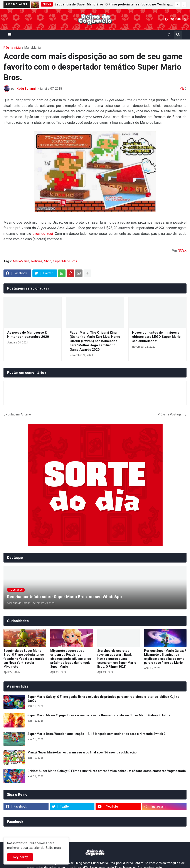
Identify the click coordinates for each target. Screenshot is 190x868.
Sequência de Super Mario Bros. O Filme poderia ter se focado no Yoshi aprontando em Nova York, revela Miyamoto (114, 4)
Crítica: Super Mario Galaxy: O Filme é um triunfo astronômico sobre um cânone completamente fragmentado (107, 771)
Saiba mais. (54, 848)
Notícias (37, 261)
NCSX (182, 250)
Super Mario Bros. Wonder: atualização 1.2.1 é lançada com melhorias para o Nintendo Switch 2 (96, 734)
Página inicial (12, 48)
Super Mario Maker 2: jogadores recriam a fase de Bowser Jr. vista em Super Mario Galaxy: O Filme (99, 715)
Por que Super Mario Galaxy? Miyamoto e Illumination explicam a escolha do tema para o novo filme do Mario (165, 657)
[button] (178, 5)
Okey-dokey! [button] (20, 857)
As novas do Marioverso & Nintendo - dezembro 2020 (28, 335)
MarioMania (33, 48)
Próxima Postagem (171, 414)
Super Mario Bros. (66, 261)
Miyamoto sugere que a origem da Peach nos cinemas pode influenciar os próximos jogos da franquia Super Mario (71, 659)
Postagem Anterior (19, 414)
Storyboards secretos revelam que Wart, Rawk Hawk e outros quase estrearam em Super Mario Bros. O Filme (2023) (117, 659)
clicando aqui (43, 234)
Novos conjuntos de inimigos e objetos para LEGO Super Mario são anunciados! (156, 337)
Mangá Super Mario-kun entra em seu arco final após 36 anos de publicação (82, 752)
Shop (48, 261)
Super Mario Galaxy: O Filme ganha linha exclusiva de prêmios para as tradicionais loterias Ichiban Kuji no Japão (103, 699)
